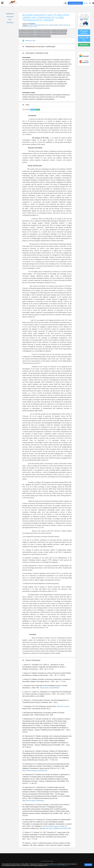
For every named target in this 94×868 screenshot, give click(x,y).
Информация (10, 14)
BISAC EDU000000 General (27, 31)
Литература (10, 22)
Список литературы (31, 660)
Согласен (88, 865)
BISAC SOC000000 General (43, 36)
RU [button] (90, 3)
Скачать (37, 110)
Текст (10, 19)
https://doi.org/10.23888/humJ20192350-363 (57, 828)
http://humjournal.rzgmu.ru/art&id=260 (35, 771)
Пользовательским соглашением (58, 865)
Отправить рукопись (75, 3)
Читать (32, 110)
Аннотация (10, 16)
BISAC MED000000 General (27, 33)
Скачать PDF (84, 39)
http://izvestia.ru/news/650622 (50, 688)
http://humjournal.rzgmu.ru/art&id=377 (55, 826)
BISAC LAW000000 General (43, 31)
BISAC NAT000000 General (43, 33)
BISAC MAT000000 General (59, 31)
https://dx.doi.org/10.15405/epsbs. (33, 801)
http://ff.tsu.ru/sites (63, 706)
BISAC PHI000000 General (59, 33)
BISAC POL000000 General (27, 36)
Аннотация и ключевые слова (35, 53)
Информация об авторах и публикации (39, 47)
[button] (2, 3)
